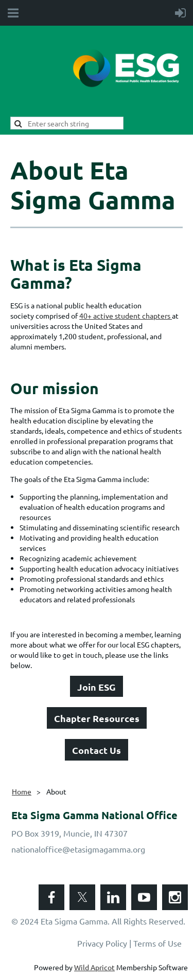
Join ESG (97, 687)
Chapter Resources (97, 718)
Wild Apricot (94, 967)
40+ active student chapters (126, 316)
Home (22, 791)
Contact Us (97, 750)
